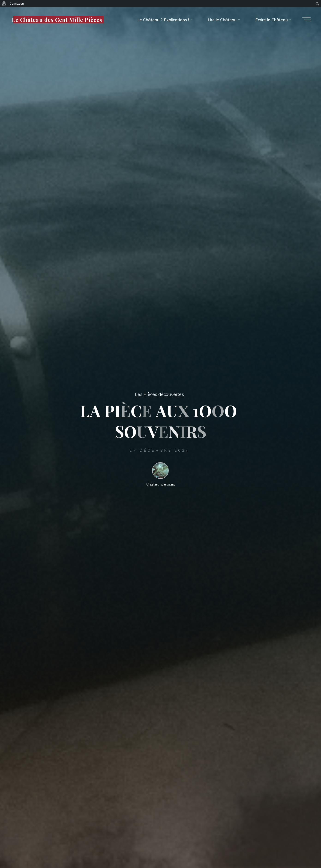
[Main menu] (306, 20)
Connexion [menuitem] (17, 4)
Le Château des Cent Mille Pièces (57, 19)
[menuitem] (4, 4)
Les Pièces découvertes (159, 394)
